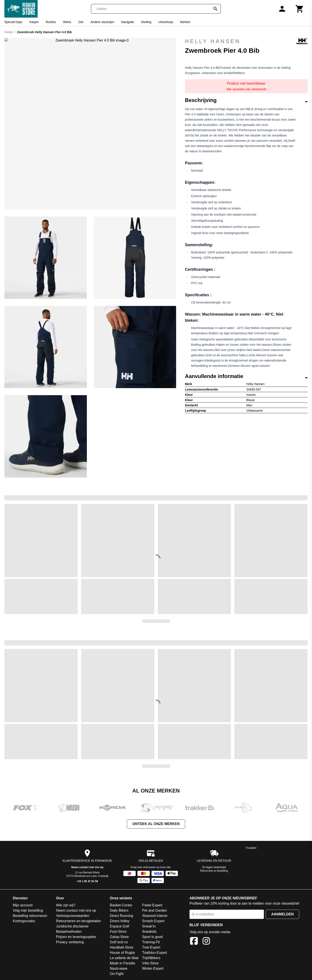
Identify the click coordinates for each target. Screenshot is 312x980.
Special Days (13, 22)
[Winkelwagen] (300, 9)
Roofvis (51, 22)
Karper (34, 22)
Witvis (67, 22)
